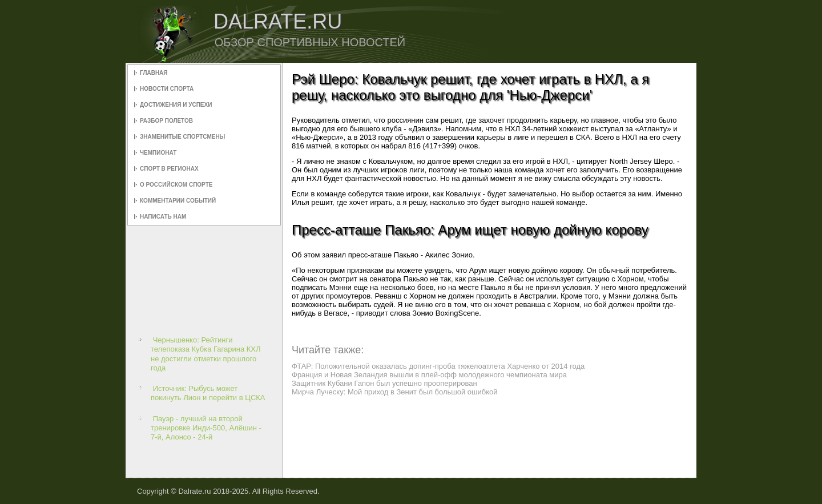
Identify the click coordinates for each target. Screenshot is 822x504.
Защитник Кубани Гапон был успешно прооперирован (384, 383)
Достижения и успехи (176, 105)
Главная (154, 73)
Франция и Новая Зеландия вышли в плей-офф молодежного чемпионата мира (429, 375)
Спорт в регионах (169, 169)
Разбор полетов (166, 121)
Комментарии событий (178, 201)
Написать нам (163, 217)
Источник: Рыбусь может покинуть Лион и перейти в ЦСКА (208, 393)
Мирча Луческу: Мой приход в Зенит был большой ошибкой (395, 392)
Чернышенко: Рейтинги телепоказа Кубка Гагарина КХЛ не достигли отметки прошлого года (206, 354)
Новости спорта (167, 89)
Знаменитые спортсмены (182, 137)
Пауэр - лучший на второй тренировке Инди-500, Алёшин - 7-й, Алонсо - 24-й (206, 428)
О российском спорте (176, 185)
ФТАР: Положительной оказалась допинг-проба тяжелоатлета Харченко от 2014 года (438, 366)
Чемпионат (158, 153)
